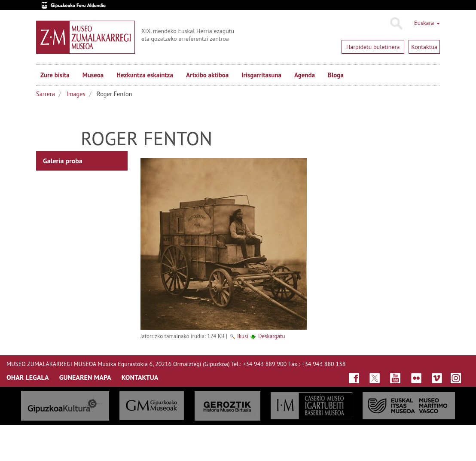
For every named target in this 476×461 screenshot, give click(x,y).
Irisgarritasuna (261, 75)
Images (76, 94)
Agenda (305, 75)
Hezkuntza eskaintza (145, 75)
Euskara (427, 23)
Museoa (93, 75)
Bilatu (396, 24)
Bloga (336, 75)
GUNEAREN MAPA (85, 377)
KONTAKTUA (140, 377)
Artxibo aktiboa (207, 75)
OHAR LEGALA (28, 377)
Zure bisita (55, 75)
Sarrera (46, 94)
